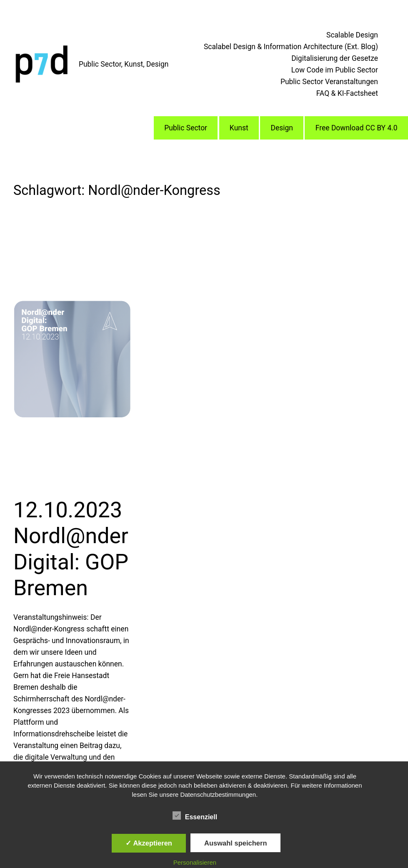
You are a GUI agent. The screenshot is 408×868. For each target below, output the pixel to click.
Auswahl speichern (235, 843)
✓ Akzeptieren (149, 843)
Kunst (239, 128)
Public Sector (186, 128)
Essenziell (195, 816)
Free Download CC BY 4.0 (357, 128)
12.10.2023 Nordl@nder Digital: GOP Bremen (71, 549)
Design (282, 128)
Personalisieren (195, 862)
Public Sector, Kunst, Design (124, 64)
